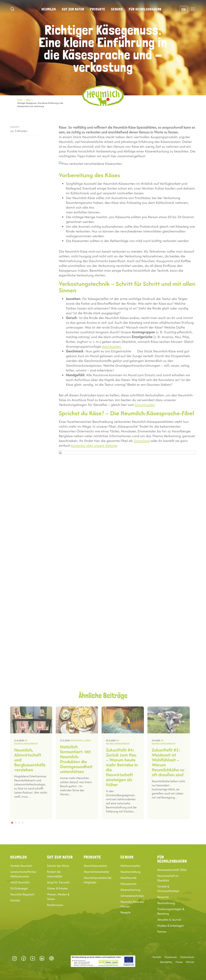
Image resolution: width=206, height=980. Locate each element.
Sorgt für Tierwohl (58, 882)
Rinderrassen (55, 905)
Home (20, 100)
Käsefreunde (128, 878)
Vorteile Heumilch (21, 866)
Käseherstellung (130, 872)
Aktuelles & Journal (169, 920)
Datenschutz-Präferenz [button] (51, 958)
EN (184, 9)
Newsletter (166, 962)
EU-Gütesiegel (19, 888)
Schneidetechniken (132, 896)
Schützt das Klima (58, 866)
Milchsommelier (130, 866)
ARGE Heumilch (20, 882)
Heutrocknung (166, 903)
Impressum (171, 957)
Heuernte (163, 897)
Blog (28, 100)
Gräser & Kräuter (57, 888)
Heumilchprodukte (95, 866)
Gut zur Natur (73, 9)
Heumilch (49, 9)
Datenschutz (187, 957)
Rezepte (125, 912)
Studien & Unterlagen (171, 926)
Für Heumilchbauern (145, 9)
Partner (162, 932)
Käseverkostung (130, 890)
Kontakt (15, 900)
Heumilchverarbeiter (97, 872)
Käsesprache (128, 884)
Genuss (117, 9)
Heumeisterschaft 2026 (172, 870)
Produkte (98, 9)
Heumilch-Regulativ (22, 894)
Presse (179, 962)
